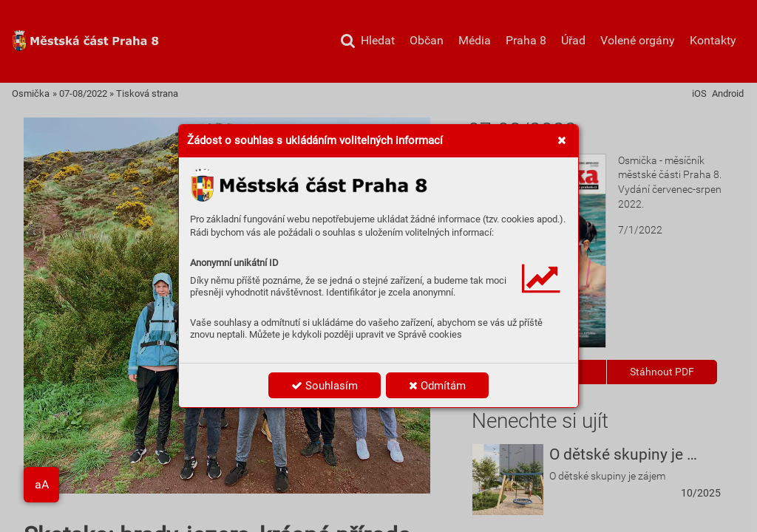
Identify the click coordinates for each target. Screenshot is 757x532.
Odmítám (437, 386)
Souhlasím (325, 386)
